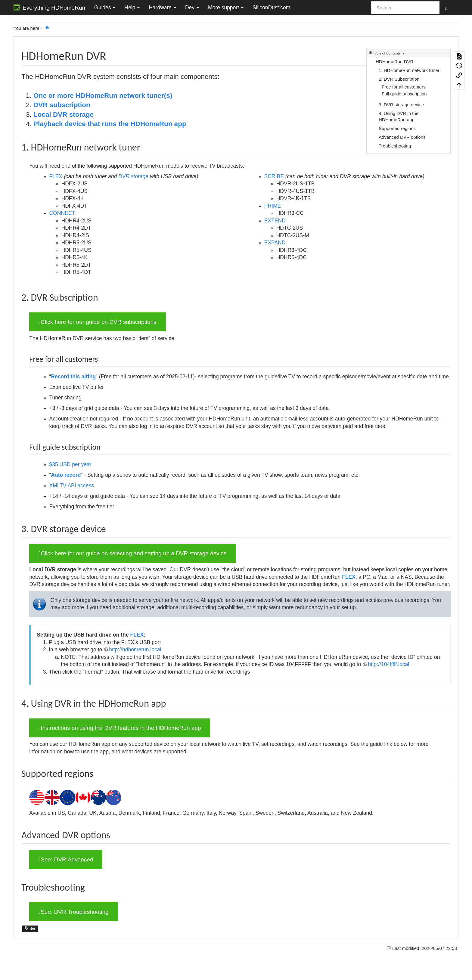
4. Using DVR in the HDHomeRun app (399, 116)
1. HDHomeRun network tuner (409, 70)
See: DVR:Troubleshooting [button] (73, 912)
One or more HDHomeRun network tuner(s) (103, 96)
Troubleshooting (395, 146)
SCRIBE (274, 176)
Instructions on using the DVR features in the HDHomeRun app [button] (120, 728)
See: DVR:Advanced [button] (66, 859)
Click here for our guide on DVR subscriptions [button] (97, 322)
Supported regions (397, 128)
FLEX (56, 176)
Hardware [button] (162, 8)
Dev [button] (192, 8)
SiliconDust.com (271, 8)
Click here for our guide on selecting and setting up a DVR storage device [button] (133, 553)
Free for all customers (404, 87)
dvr (30, 929)
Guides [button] (105, 8)
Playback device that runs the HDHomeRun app (110, 124)
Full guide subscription (404, 94)
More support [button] (226, 8)
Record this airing (73, 377)
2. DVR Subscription (399, 79)
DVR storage (133, 176)
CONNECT (62, 213)
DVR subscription (62, 105)
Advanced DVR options (402, 137)
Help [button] (132, 8)
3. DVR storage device (401, 105)
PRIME (273, 206)
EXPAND (275, 243)
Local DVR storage (64, 115)
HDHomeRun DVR (394, 62)
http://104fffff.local (388, 664)
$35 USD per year (70, 464)
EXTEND (275, 221)
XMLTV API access (72, 485)
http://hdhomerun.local (135, 650)
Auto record (66, 475)
